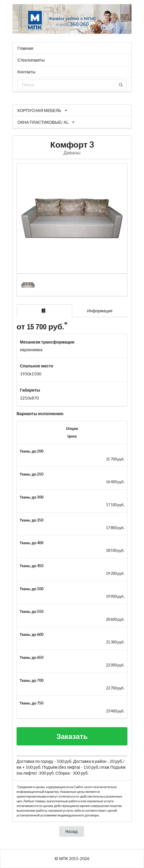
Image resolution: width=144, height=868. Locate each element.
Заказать (72, 736)
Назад (72, 831)
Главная (25, 48)
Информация (100, 311)
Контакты (26, 72)
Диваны (72, 152)
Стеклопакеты (31, 60)
